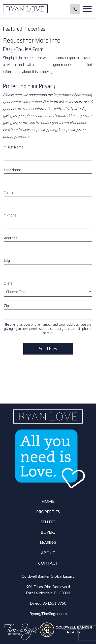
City (7, 260)
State (8, 283)
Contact (48, 563)
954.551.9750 (54, 603)
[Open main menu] (87, 9)
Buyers (48, 532)
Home (48, 501)
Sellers (48, 522)
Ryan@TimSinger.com (48, 613)
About (48, 553)
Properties (48, 512)
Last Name (13, 170)
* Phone (10, 215)
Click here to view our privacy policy (30, 130)
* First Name (14, 147)
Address (11, 238)
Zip (6, 306)
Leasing (48, 542)
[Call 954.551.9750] (75, 9)
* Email (10, 192)
